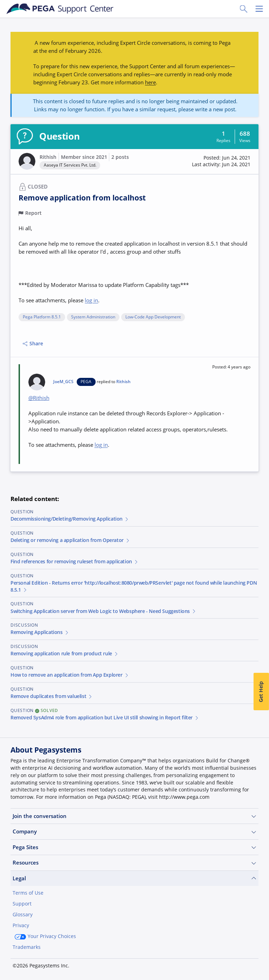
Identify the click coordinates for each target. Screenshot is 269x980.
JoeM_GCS (63, 382)
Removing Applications (40, 632)
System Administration (93, 317)
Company (134, 831)
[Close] (259, 954)
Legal (134, 878)
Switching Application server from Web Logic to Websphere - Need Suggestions (104, 611)
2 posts (120, 157)
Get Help (261, 691)
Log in (243, 963)
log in (91, 300)
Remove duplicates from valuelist (52, 696)
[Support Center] (60, 9)
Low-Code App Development (153, 317)
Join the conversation (134, 816)
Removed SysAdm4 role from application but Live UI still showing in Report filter (105, 718)
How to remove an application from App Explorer (70, 675)
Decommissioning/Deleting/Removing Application (70, 519)
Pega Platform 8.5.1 (42, 317)
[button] (221, 161)
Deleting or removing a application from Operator (70, 540)
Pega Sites (134, 847)
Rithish (48, 157)
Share (33, 344)
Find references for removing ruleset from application (75, 562)
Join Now (206, 963)
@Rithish (39, 398)
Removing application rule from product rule (65, 654)
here (150, 82)
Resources (134, 863)
